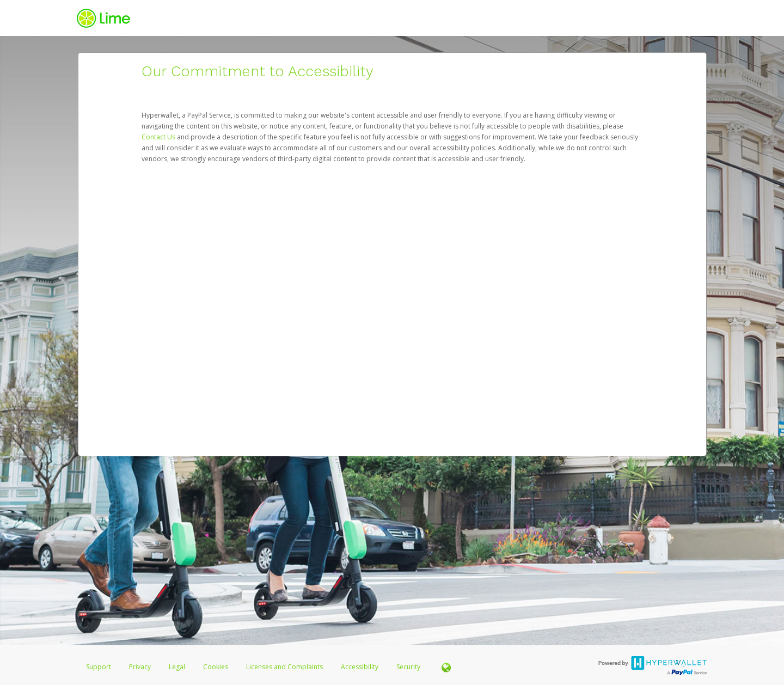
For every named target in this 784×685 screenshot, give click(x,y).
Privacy (140, 667)
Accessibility (360, 667)
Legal (177, 667)
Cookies (216, 667)
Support (99, 667)
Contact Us (159, 137)
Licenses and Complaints (285, 667)
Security (408, 667)
